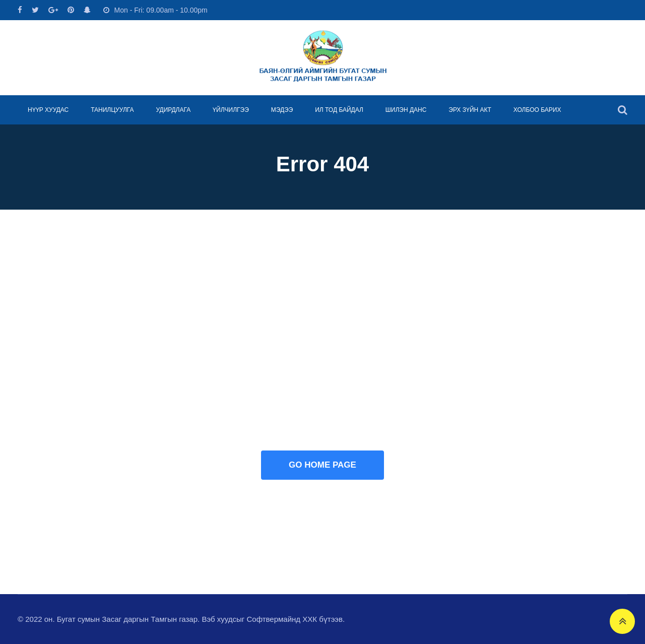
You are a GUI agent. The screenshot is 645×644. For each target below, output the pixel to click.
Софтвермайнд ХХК (282, 619)
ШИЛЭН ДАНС (406, 110)
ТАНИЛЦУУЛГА (112, 110)
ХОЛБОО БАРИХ (537, 110)
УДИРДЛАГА (173, 110)
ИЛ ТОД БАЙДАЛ (339, 110)
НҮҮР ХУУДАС (48, 110)
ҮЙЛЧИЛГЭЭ (231, 110)
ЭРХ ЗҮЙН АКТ (470, 110)
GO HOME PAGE (322, 465)
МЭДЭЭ (282, 110)
